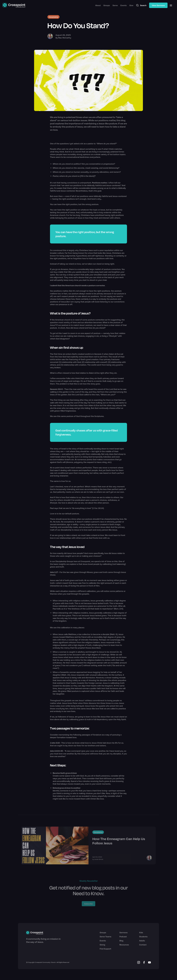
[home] (14, 5)
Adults (142, 941)
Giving (102, 945)
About (98, 5)
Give (131, 5)
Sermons (123, 932)
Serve (115, 5)
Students (143, 936)
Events (124, 5)
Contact (143, 945)
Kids (141, 932)
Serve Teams (105, 936)
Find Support (105, 949)
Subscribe (88, 904)
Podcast (123, 936)
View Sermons (158, 5)
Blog (121, 941)
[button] (171, 5)
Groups (107, 5)
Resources (124, 945)
